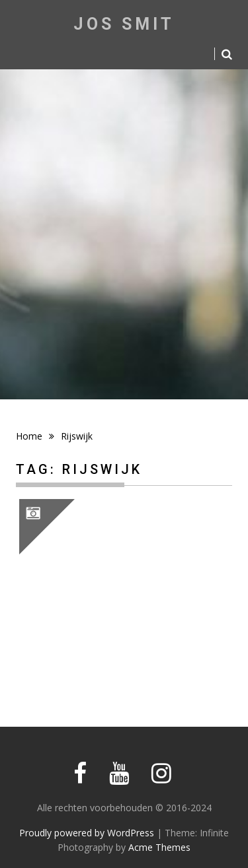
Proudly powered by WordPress (87, 833)
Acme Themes (159, 847)
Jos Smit (124, 24)
